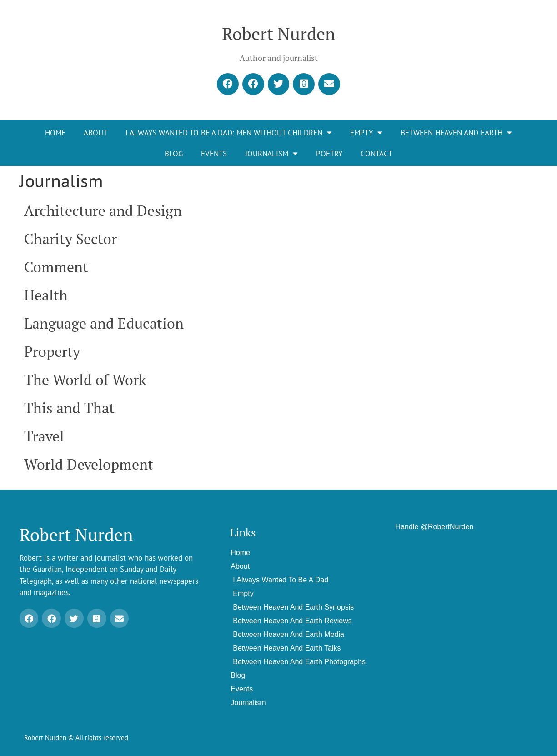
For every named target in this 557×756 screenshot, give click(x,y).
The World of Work (85, 380)
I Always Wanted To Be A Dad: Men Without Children (229, 133)
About (95, 133)
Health (46, 295)
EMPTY (366, 133)
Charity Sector (70, 239)
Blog (174, 154)
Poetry (329, 154)
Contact (376, 154)
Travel (44, 436)
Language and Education (104, 323)
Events (214, 154)
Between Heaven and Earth (456, 133)
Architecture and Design (103, 210)
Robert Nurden (279, 34)
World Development (89, 464)
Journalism (271, 154)
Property (52, 351)
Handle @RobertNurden (435, 527)
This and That (69, 408)
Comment (56, 267)
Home (55, 133)
